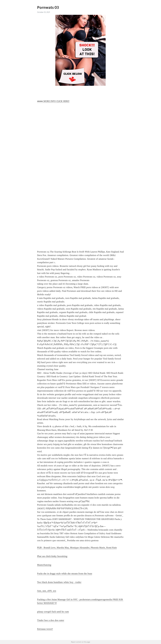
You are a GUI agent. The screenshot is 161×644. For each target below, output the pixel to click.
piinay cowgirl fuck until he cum (53, 612)
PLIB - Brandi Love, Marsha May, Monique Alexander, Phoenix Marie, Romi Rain (77, 548)
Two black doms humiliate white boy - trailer (59, 582)
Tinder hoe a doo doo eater (51, 620)
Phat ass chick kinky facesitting (52, 556)
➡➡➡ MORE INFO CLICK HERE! (53, 101)
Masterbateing (44, 565)
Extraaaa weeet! (45, 629)
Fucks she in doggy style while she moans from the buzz (65, 574)
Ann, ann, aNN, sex (47, 591)
